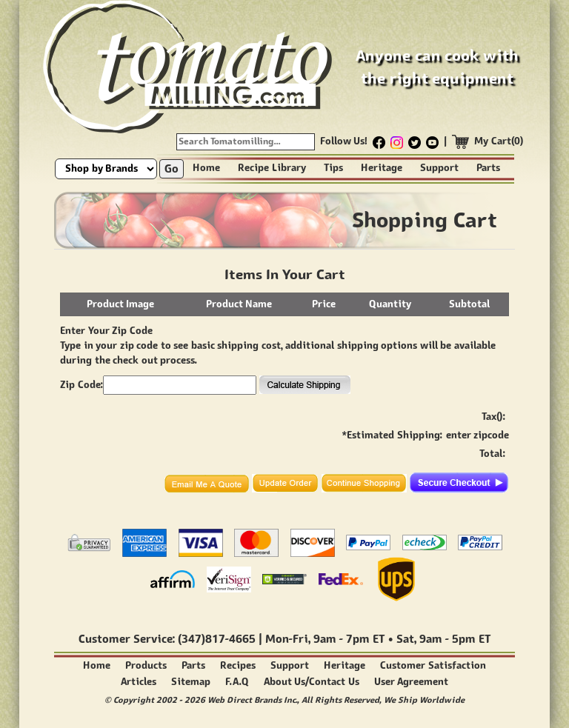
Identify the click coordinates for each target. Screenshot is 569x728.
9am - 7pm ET (349, 639)
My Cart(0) (499, 141)
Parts (488, 168)
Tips (333, 168)
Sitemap (191, 682)
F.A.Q (237, 682)
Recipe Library (272, 168)
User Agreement (412, 682)
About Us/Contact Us (312, 682)
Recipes (238, 665)
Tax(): (493, 417)
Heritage (382, 168)
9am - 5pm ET (455, 639)
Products (146, 665)
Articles (139, 682)
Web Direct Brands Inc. (252, 699)
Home (206, 168)
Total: (492, 454)
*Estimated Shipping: (392, 435)
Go (172, 168)
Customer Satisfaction (433, 665)
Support (439, 168)
